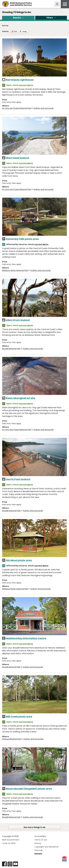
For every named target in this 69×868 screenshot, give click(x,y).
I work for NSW (9, 843)
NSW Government (11, 840)
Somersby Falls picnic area (22, 239)
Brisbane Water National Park (15, 270)
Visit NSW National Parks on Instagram (10, 864)
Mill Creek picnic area (19, 716)
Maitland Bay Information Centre (26, 638)
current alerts (26, 85)
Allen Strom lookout (18, 320)
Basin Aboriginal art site (21, 398)
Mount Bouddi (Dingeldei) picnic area (29, 789)
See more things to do (34, 827)
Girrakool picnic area (19, 560)
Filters (50, 18)
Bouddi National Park (11, 349)
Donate (38, 854)
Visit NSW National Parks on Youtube (16, 864)
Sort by (5, 26)
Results (17, 18)
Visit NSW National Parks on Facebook (4, 864)
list (16, 31)
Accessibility (40, 836)
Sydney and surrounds (44, 108)
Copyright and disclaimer (46, 847)
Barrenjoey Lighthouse (20, 80)
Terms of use (41, 840)
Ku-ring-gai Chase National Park (17, 108)
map (25, 31)
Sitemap (39, 850)
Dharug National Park (12, 739)
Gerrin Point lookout (18, 479)
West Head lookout (18, 158)
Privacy (38, 843)
